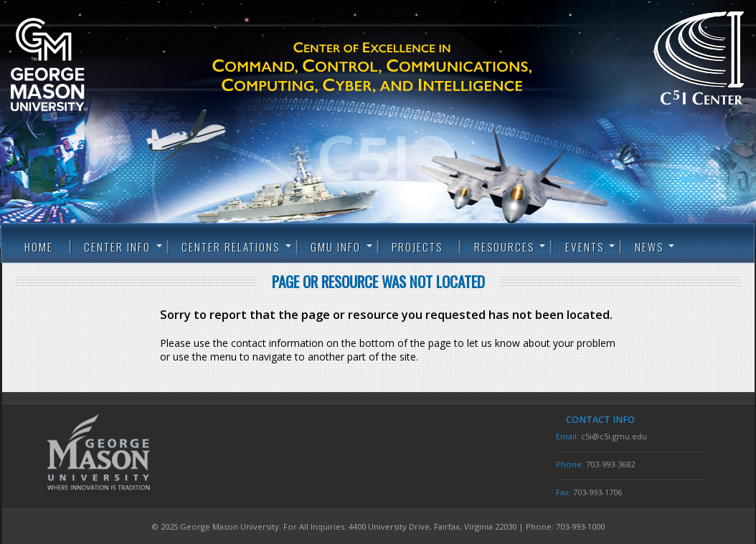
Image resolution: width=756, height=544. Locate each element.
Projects (417, 247)
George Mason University (72, 65)
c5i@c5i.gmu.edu (614, 436)
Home (39, 247)
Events (585, 247)
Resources (504, 247)
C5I (397, 68)
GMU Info (336, 247)
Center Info (117, 247)
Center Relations (231, 247)
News (649, 247)
